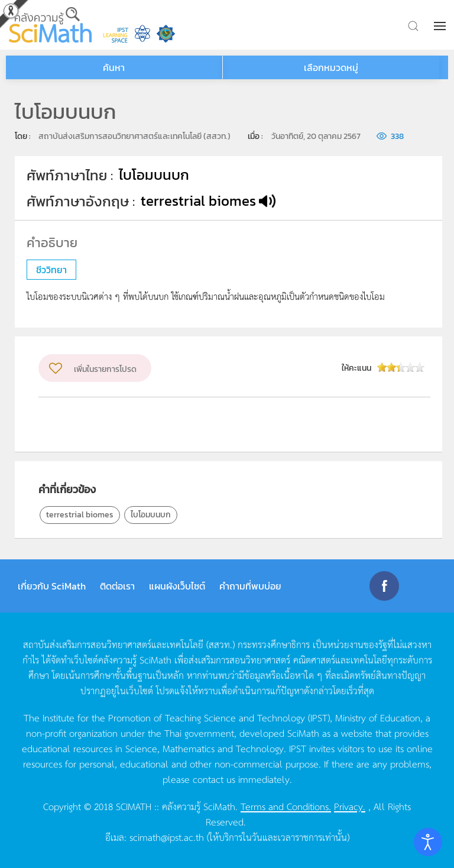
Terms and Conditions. (286, 806)
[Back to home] (50, 25)
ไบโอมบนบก (151, 515)
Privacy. (350, 806)
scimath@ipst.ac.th (167, 837)
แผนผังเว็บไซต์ (177, 586)
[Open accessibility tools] (428, 842)
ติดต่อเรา (117, 586)
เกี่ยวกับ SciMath (52, 586)
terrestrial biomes (80, 515)
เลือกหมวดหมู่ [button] (331, 67)
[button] (441, 26)
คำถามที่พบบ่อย (250, 586)
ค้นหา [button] (114, 67)
